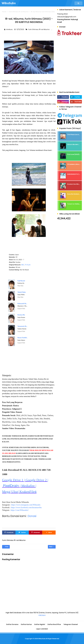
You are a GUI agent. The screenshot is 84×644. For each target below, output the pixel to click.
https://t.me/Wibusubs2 (20, 510)
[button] (49, 533)
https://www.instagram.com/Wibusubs (26, 505)
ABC (23, 265)
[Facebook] (9, 533)
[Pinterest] (35, 533)
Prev (6, 547)
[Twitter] (22, 533)
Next (51, 547)
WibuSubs (42, 639)
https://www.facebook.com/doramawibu (26, 507)
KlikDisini (42, 615)
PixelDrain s (25, 486)
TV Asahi (28, 265)
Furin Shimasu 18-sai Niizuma (39, 29)
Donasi (32, 516)
